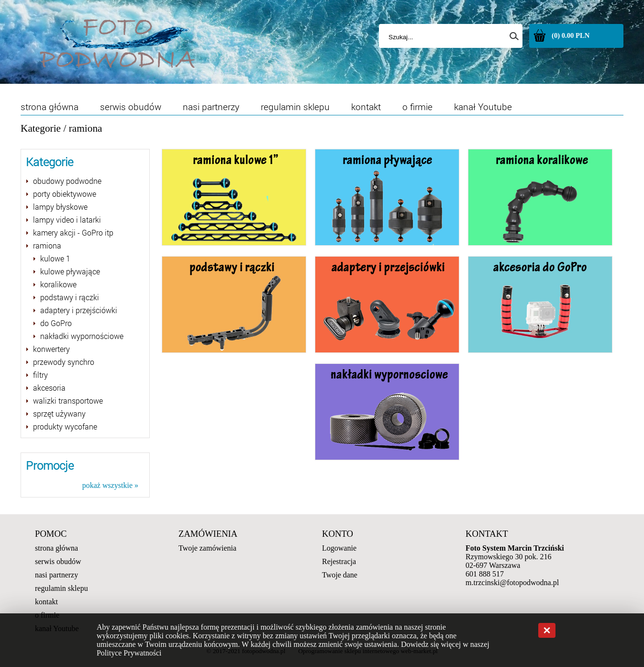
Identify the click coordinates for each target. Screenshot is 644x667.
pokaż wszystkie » (110, 485)
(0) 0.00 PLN (571, 35)
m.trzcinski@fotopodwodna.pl (512, 582)
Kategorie (41, 128)
